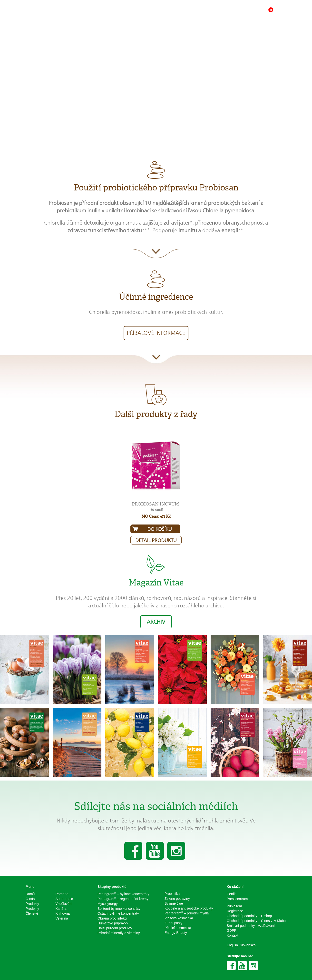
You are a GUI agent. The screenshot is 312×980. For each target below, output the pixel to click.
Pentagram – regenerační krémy (123, 899)
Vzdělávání (64, 904)
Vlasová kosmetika (179, 918)
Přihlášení (234, 906)
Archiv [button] (156, 622)
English (232, 945)
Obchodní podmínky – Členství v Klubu (256, 921)
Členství (32, 913)
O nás (30, 899)
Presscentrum (237, 899)
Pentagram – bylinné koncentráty (123, 894)
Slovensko (248, 945)
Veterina (62, 918)
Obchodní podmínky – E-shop (249, 916)
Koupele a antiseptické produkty (189, 908)
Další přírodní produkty (115, 928)
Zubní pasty (173, 923)
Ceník (231, 894)
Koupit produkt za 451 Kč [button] (199, 102)
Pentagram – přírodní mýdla (187, 913)
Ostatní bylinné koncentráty (118, 913)
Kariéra (61, 909)
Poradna (62, 894)
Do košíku (160, 529)
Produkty (32, 904)
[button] (156, 467)
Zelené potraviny (177, 899)
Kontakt (232, 935)
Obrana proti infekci (112, 918)
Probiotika (172, 894)
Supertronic (64, 899)
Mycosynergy (107, 904)
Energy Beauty (176, 933)
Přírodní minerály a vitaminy (119, 933)
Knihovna (63, 913)
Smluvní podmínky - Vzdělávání (251, 926)
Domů (30, 894)
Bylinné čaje (174, 903)
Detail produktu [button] (156, 540)
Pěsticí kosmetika (178, 928)
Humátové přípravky (113, 923)
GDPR (232, 931)
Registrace (235, 911)
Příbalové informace (156, 333)
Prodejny (32, 909)
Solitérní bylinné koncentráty (119, 909)
